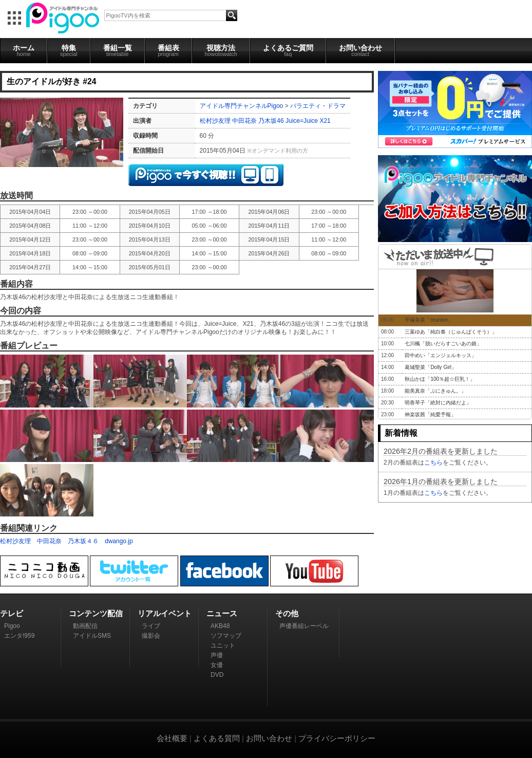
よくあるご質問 (288, 50)
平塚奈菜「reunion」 (429, 320)
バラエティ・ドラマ (318, 106)
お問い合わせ (360, 50)
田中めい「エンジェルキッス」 (441, 355)
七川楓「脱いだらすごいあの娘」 (443, 344)
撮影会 (151, 636)
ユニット (223, 645)
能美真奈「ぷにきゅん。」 (435, 391)
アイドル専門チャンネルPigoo (242, 106)
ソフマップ (226, 636)
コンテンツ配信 (96, 613)
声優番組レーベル (304, 626)
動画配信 (85, 626)
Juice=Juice (302, 121)
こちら (433, 463)
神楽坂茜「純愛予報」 (430, 414)
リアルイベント (165, 613)
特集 (69, 50)
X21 (325, 121)
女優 (217, 665)
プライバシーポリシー (337, 738)
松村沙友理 (215, 121)
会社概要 (172, 738)
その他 (287, 613)
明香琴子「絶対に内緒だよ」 (438, 403)
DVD (217, 675)
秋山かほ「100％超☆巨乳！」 (440, 379)
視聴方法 (221, 50)
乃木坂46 (271, 121)
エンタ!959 (19, 636)
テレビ (12, 613)
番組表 (168, 50)
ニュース (222, 613)
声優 (217, 655)
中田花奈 (244, 121)
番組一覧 (118, 50)
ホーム (24, 50)
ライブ (151, 626)
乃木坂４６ (83, 541)
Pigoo (12, 626)
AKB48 (220, 626)
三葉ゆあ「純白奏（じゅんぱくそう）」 (451, 332)
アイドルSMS (92, 636)
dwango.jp (119, 541)
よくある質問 (217, 738)
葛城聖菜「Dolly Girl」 (431, 367)
